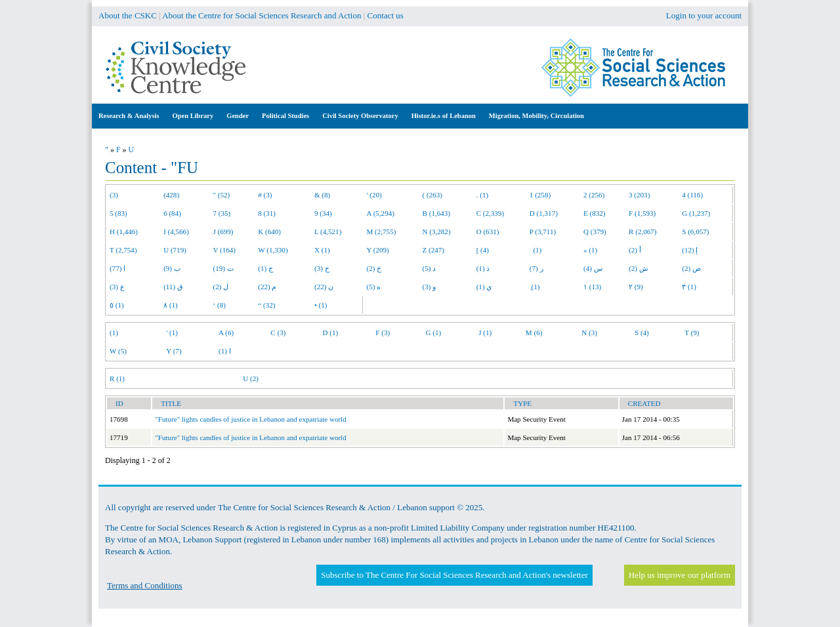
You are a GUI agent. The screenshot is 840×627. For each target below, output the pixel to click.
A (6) (226, 333)
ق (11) (173, 287)
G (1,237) (696, 213)
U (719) (175, 250)
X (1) (322, 250)
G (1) (434, 333)
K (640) (269, 232)
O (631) (488, 232)
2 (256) (594, 195)
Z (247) (434, 250)
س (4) (593, 268)
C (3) (278, 333)
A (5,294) (381, 213)
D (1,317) (544, 213)
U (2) (251, 378)
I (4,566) (176, 232)
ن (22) (324, 287)
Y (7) (174, 351)
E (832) (595, 213)
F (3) (383, 333)
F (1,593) (642, 213)
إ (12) (690, 250)
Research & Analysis (129, 116)
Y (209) (378, 250)
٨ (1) (171, 305)
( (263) (432, 195)
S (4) (642, 333)
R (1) (117, 378)
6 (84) (172, 213)
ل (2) (221, 287)
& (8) (322, 195)
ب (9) (172, 268)
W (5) (118, 351)
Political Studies (285, 116)
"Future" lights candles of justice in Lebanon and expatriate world (250, 419)
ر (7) (536, 268)
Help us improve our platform (680, 575)
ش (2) (638, 268)
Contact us (386, 15)
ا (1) (225, 351)
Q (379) (595, 232)
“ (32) (266, 305)
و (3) (430, 287)
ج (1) (265, 268)
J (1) (485, 333)
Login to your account (704, 15)
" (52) (222, 195)
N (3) (589, 333)
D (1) (331, 333)
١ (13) (592, 287)
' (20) (374, 195)
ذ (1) (483, 268)
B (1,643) (436, 213)
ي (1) (485, 287)
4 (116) (692, 195)
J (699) (223, 232)
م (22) (267, 287)
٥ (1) (117, 305)
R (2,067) (642, 232)
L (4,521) (328, 232)
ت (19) (223, 268)
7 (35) (222, 213)
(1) (535, 250)
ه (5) (374, 287)
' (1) (172, 333)
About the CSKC (128, 15)
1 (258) (540, 195)
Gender (238, 116)
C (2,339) (490, 213)
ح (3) (322, 268)
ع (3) (117, 287)
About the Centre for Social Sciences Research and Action (262, 15)
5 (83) (118, 213)
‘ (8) (220, 305)
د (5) (430, 268)
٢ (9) (636, 287)
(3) (114, 195)
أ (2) (635, 250)
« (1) (590, 250)
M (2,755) (382, 232)
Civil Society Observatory (360, 116)
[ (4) (483, 250)
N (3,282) (437, 232)
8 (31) (267, 213)
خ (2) (374, 268)
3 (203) (639, 195)
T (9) (692, 333)
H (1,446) (124, 232)
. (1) (482, 195)
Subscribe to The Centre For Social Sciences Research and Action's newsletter (454, 575)
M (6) (534, 333)
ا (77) (117, 268)
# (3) (265, 195)
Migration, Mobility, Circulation (536, 116)
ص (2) (691, 268)
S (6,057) (695, 232)
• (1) (321, 305)
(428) (171, 195)
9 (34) (323, 213)
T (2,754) (123, 250)
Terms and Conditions (145, 585)
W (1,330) (273, 250)
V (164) (225, 250)
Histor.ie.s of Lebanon (444, 116)
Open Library (193, 116)
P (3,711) (543, 232)
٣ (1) (689, 287)
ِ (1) (535, 287)
